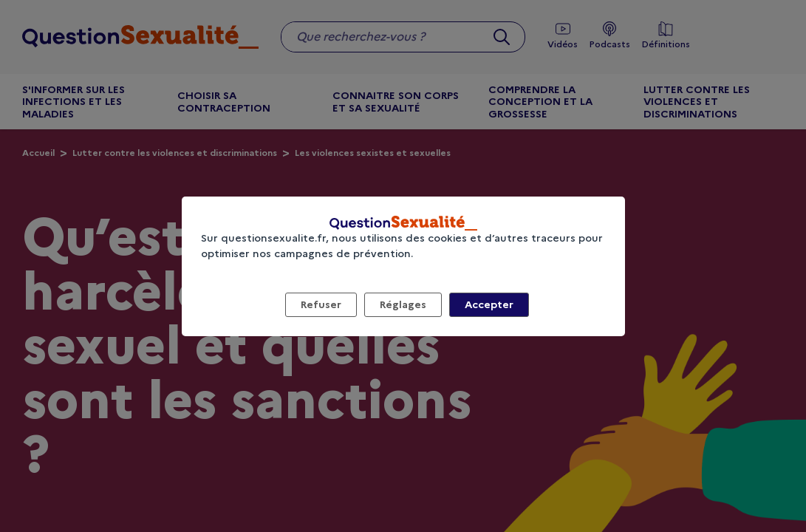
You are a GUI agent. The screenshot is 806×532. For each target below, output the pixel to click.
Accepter (489, 304)
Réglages (403, 304)
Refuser (321, 304)
